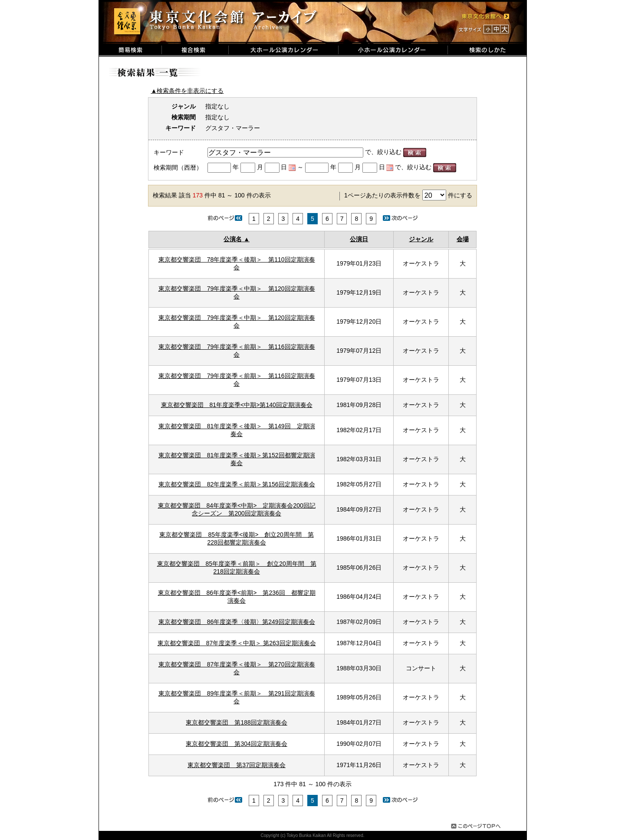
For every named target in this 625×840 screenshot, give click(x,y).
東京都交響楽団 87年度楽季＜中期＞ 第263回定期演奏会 (237, 643)
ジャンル (421, 239)
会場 (463, 239)
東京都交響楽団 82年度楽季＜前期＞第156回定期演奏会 (237, 484)
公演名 (233, 239)
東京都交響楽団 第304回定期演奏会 (236, 744)
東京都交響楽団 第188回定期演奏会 (236, 722)
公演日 (359, 239)
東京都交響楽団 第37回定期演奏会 (237, 765)
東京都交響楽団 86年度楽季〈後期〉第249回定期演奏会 (237, 622)
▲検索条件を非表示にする (187, 91)
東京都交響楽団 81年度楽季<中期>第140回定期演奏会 (237, 405)
